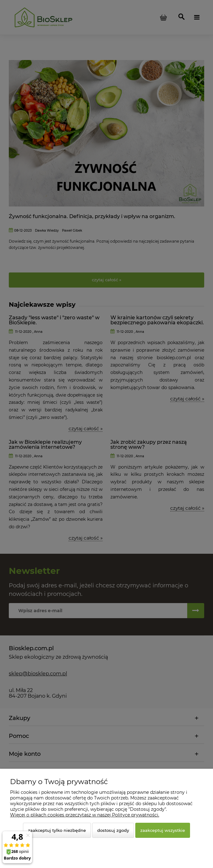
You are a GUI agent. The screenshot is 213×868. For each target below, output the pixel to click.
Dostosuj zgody (113, 830)
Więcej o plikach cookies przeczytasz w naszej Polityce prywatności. (85, 815)
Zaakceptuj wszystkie (163, 830)
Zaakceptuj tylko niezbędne (57, 830)
